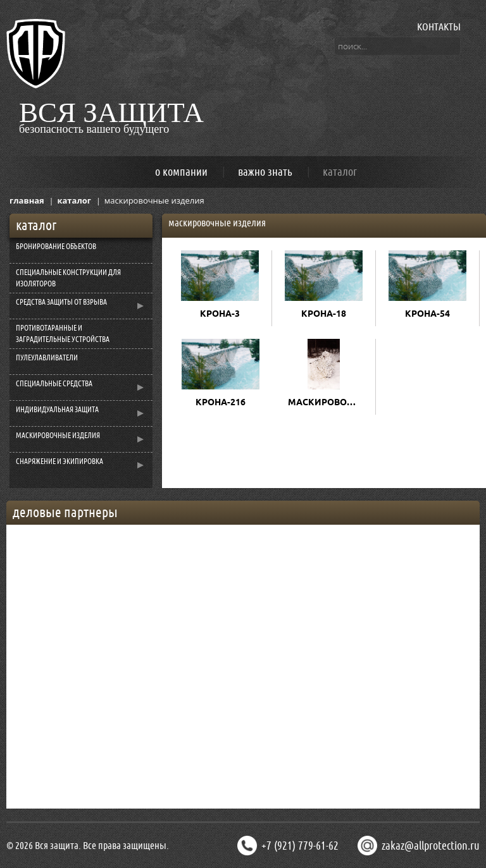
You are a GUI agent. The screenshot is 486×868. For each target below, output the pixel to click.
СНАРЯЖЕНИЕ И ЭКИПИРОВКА (59, 462)
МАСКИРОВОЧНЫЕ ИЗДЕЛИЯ (58, 436)
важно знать (265, 172)
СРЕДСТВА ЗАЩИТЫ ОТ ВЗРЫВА (61, 302)
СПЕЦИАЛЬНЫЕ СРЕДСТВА (54, 384)
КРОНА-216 (221, 402)
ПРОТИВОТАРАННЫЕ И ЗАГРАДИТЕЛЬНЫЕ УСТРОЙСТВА (63, 334)
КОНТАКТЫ (439, 27)
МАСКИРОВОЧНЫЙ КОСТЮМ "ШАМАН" (327, 402)
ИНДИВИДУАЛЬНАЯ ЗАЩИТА (57, 410)
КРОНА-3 (220, 314)
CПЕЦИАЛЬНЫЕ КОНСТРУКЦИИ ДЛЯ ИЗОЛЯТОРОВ (68, 278)
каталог (340, 172)
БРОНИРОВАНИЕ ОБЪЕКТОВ (56, 247)
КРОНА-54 (427, 314)
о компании (181, 172)
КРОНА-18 (324, 314)
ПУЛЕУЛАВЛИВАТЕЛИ (47, 358)
